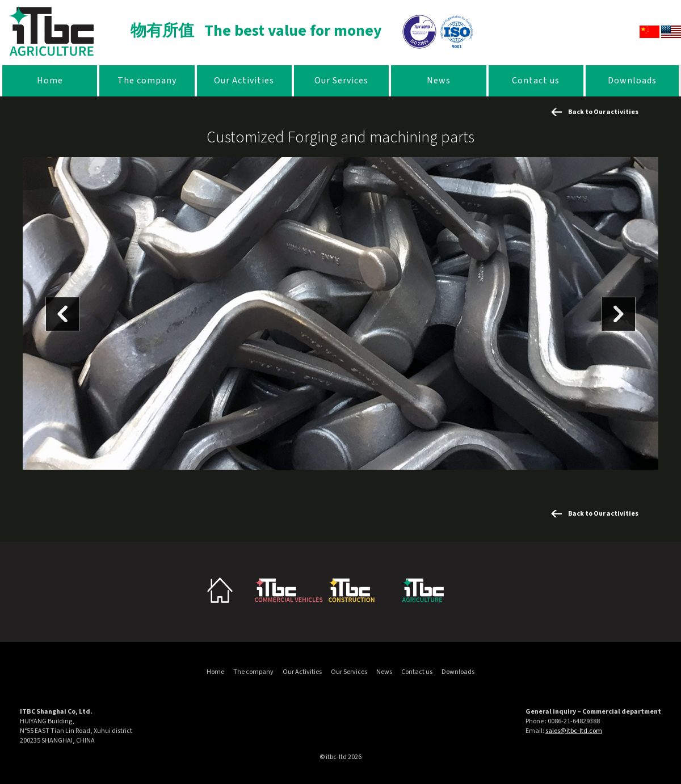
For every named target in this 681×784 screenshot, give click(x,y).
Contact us (536, 81)
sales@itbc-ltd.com (574, 731)
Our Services (341, 81)
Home (50, 81)
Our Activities (244, 81)
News (439, 81)
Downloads (632, 81)
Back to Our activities (603, 112)
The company (147, 81)
